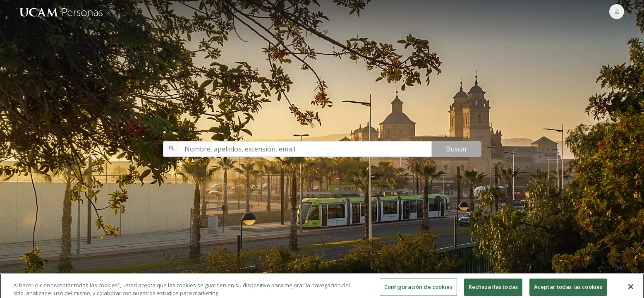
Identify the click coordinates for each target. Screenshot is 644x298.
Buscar (457, 149)
